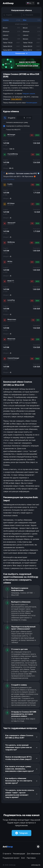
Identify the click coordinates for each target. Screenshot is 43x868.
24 (33, 154)
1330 (37, 262)
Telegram (21, 833)
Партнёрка (31, 858)
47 (33, 204)
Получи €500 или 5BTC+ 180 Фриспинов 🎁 (20, 176)
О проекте (7, 854)
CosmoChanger (13, 358)
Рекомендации (32, 103)
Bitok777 (11, 281)
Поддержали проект (11, 858)
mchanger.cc (11, 136)
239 (38, 339)
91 (32, 135)
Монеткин (11, 339)
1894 (37, 301)
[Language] (30, 3)
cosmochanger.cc (12, 360)
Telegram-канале (29, 94)
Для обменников (34, 854)
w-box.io (10, 263)
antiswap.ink (36, 865)
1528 (37, 223)
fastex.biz (10, 186)
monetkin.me (11, 340)
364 (38, 204)
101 (38, 320)
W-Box (10, 261)
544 (38, 154)
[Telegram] (38, 847)
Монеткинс (12, 319)
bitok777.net (11, 282)
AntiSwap (8, 3)
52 (32, 301)
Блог (23, 858)
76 (32, 223)
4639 (37, 243)
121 (32, 262)
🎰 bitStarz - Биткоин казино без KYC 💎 (23, 173)
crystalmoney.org (12, 156)
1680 (37, 359)
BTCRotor (11, 203)
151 (32, 243)
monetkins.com (12, 321)
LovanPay (11, 300)
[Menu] (38, 3)
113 (33, 185)
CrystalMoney (13, 154)
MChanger (11, 135)
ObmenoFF (11, 223)
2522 (37, 135)
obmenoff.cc (11, 224)
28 (33, 339)
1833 (37, 281)
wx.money (10, 244)
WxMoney (11, 242)
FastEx (10, 184)
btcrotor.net (10, 205)
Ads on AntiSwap (9, 179)
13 (33, 320)
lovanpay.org (11, 302)
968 (38, 185)
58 (32, 359)
